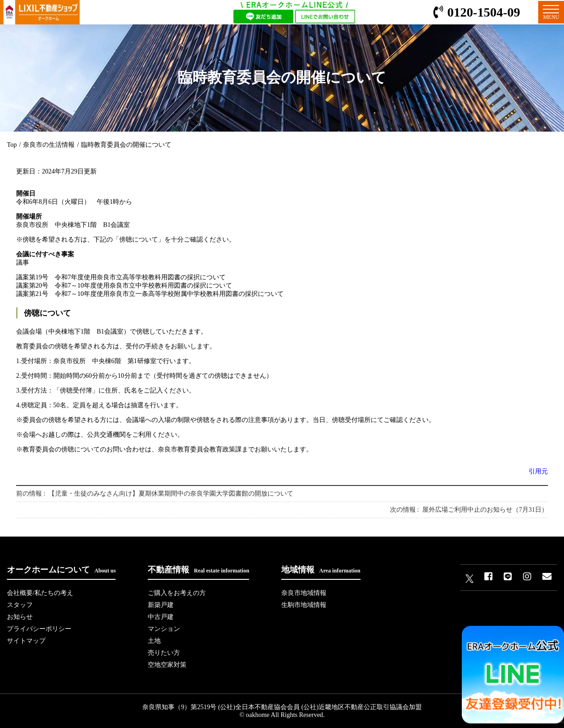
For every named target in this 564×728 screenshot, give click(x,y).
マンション (164, 629)
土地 (154, 641)
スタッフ (20, 605)
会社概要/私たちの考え (40, 593)
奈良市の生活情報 (49, 145)
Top (12, 145)
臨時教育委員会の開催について (126, 145)
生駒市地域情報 (304, 605)
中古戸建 (161, 617)
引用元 (538, 471)
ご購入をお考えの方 (177, 593)
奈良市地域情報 (304, 593)
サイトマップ (26, 641)
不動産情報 (198, 570)
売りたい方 (164, 653)
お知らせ (20, 617)
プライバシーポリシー (39, 629)
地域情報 (321, 570)
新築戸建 (161, 605)
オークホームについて (61, 570)
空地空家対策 (167, 665)
